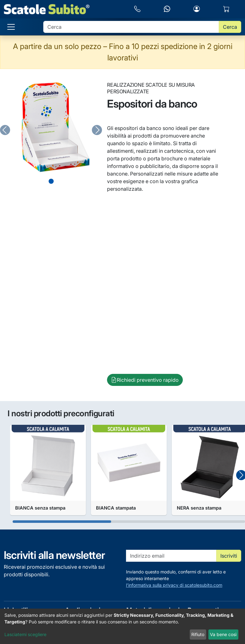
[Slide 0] (51, 181)
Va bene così (223, 634)
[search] (131, 27)
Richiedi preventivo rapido (145, 380)
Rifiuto (198, 634)
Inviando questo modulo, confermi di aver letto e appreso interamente (184, 579)
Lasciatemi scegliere (25, 634)
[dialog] (122, 626)
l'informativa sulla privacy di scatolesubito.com (174, 585)
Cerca (230, 27)
